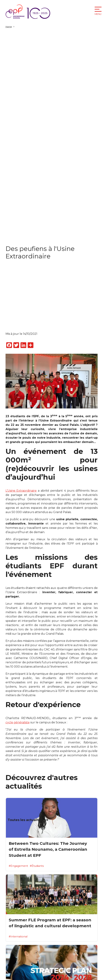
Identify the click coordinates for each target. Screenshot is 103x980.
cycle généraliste (18, 722)
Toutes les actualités (25, 820)
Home (9, 27)
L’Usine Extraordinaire (21, 491)
